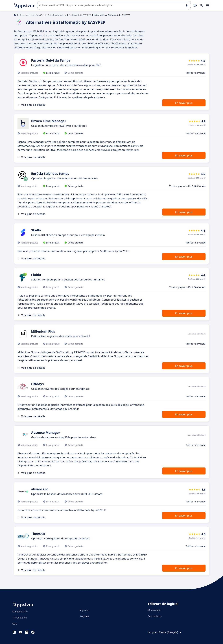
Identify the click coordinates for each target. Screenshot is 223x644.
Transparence (20, 618)
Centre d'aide (155, 616)
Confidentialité (20, 612)
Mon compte (155, 610)
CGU (15, 624)
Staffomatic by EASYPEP (80, 15)
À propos (85, 610)
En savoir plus (184, 103)
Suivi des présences (57, 15)
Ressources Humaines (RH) (32, 15)
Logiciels (85, 616)
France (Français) (170, 632)
